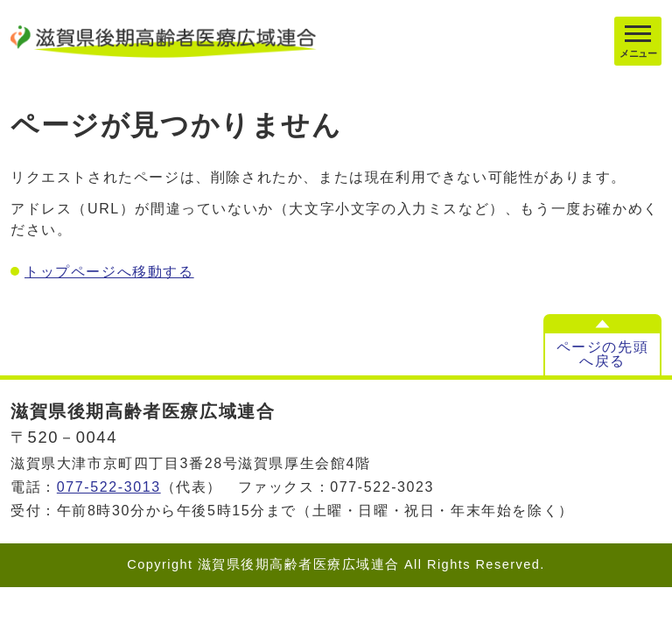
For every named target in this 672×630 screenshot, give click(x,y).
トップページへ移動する (109, 272)
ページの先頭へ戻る (603, 354)
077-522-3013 (109, 487)
